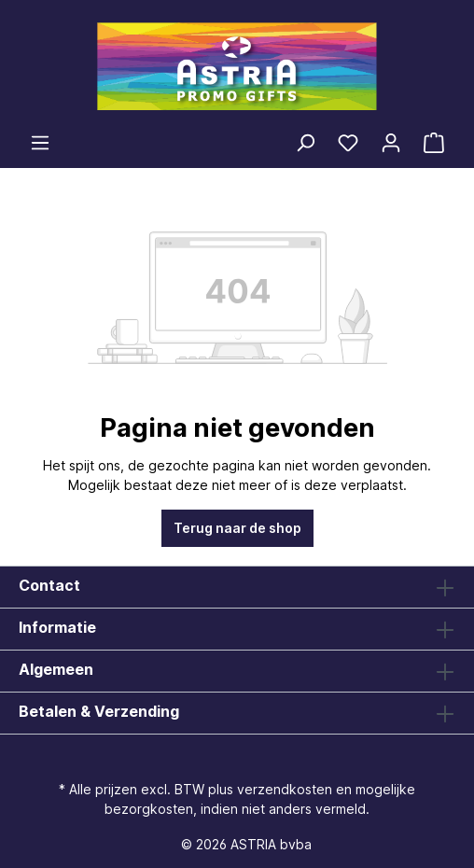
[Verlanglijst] (348, 143)
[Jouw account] (391, 143)
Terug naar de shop (237, 528)
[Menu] (40, 143)
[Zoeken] (305, 143)
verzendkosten (285, 789)
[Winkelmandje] (434, 143)
